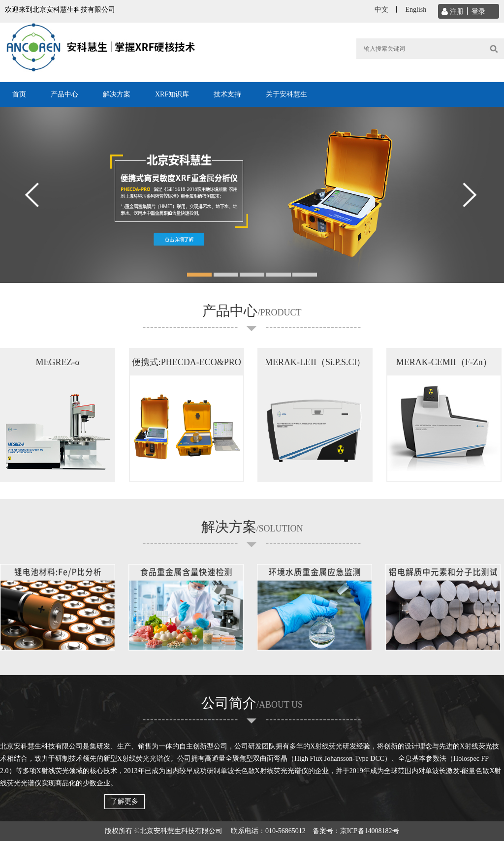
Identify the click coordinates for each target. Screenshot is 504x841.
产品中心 (64, 94)
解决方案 (117, 94)
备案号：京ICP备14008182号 (356, 831)
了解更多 (125, 801)
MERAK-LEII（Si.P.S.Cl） (315, 362)
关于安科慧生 (286, 94)
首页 (19, 94)
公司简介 (252, 703)
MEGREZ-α (57, 362)
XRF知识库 (172, 94)
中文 (381, 10)
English (416, 10)
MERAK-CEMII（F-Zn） (444, 362)
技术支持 (227, 94)
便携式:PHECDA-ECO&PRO (187, 362)
